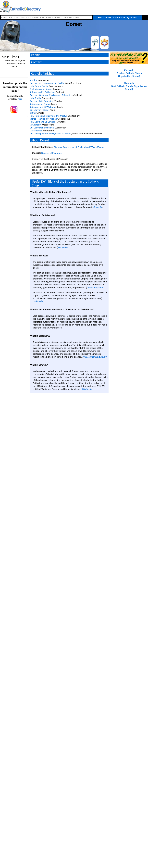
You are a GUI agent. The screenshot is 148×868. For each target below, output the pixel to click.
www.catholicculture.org (95, 357)
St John (33, 80)
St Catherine (36, 131)
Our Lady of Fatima (39, 110)
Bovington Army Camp (41, 89)
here (20, 99)
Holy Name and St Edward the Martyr (48, 116)
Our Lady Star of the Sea (42, 128)
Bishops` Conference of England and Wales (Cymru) (80, 147)
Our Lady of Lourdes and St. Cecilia (47, 83)
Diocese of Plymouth (52, 153)
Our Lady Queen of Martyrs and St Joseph (50, 134)
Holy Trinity (35, 98)
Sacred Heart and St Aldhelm (44, 119)
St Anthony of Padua (40, 104)
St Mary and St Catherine (42, 92)
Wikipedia (97, 207)
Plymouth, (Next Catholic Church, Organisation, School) (129, 86)
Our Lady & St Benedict (41, 101)
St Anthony (35, 125)
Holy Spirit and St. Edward (43, 122)
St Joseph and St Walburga (43, 107)
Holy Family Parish (39, 86)
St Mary (33, 113)
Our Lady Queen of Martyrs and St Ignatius (51, 95)
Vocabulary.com (95, 288)
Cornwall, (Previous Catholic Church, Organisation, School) (129, 73)
